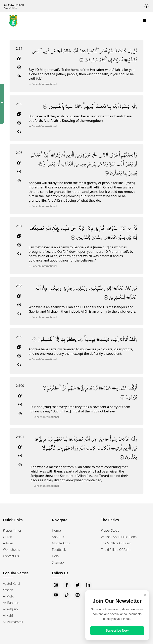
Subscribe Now (117, 631)
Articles (8, 543)
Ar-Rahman (11, 603)
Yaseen (8, 590)
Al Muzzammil (13, 622)
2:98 (19, 286)
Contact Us (11, 556)
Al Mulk (8, 596)
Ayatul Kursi (11, 584)
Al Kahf (8, 615)
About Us (59, 537)
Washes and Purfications (119, 537)
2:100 (20, 386)
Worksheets (11, 550)
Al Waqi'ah (10, 609)
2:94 (19, 49)
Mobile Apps (61, 543)
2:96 (19, 153)
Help (55, 556)
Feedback (59, 550)
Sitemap (58, 562)
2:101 (20, 437)
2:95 (19, 104)
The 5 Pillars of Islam (116, 543)
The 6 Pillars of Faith (116, 550)
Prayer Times (12, 530)
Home (56, 530)
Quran (8, 537)
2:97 (19, 226)
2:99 (19, 337)
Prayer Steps (110, 530)
